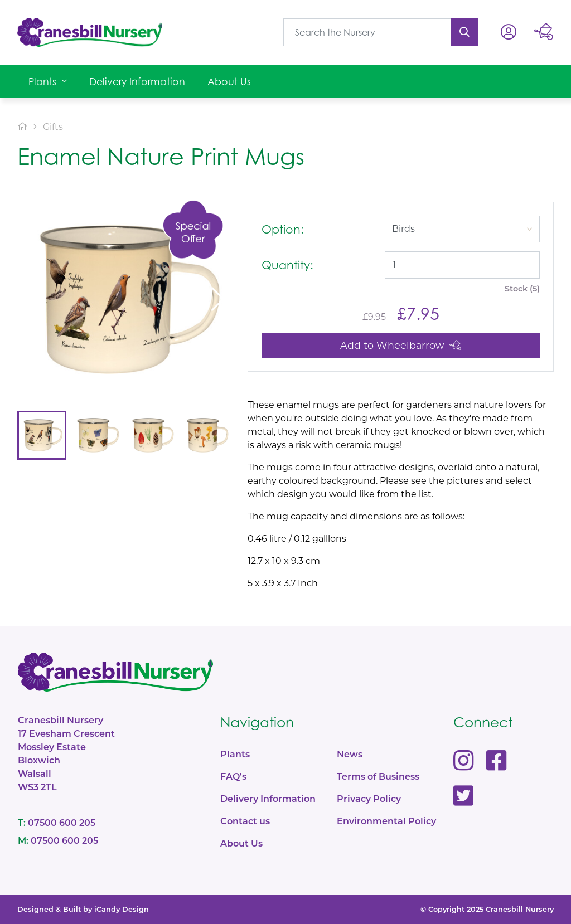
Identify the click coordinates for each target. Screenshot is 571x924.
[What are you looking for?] (367, 32)
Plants (235, 754)
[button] (48, 81)
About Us (241, 843)
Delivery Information (268, 799)
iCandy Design (122, 909)
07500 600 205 (57, 823)
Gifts (53, 127)
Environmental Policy (386, 821)
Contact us (245, 821)
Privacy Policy (369, 799)
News (350, 754)
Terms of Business (378, 777)
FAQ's (233, 777)
